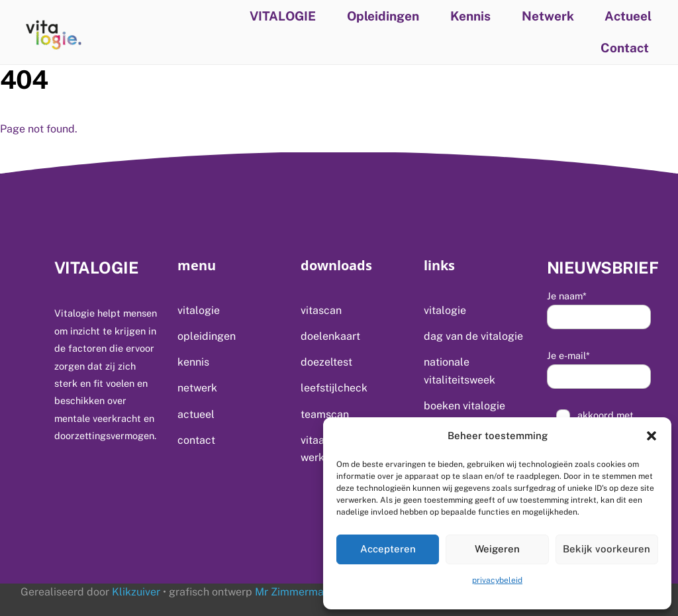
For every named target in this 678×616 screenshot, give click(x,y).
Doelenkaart (330, 336)
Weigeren (497, 549)
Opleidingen (383, 16)
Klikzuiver (136, 592)
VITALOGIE (283, 16)
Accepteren (388, 549)
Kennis (470, 16)
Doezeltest (326, 362)
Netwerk (548, 16)
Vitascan (321, 310)
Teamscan (325, 414)
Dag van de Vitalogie (473, 336)
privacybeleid (497, 580)
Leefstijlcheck (334, 388)
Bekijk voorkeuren (606, 549)
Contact (625, 48)
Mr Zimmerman (291, 592)
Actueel (628, 16)
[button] (652, 436)
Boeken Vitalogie (464, 406)
